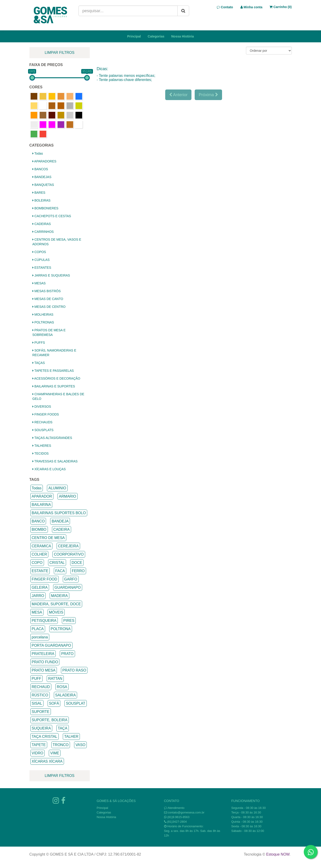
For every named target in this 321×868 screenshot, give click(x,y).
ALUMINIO (57, 488)
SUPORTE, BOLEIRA (50, 720)
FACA (60, 571)
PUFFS (39, 343)
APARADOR (42, 496)
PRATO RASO (74, 670)
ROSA (62, 687)
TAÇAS (39, 363)
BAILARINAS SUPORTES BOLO (59, 513)
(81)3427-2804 (177, 822)
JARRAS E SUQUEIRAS (51, 275)
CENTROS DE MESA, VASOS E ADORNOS (57, 242)
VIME (55, 753)
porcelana (40, 637)
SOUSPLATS (43, 430)
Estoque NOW (278, 854)
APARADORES (44, 161)
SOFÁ (54, 703)
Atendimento (174, 808)
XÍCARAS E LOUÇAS (49, 469)
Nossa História (182, 36)
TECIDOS (41, 453)
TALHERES (42, 446)
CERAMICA (41, 546)
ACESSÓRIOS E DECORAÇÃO (56, 378)
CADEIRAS (42, 224)
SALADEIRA (66, 695)
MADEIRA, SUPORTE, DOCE (56, 604)
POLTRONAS (43, 322)
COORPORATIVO (69, 554)
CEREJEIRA (68, 546)
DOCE (77, 563)
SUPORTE (41, 712)
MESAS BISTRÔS (47, 291)
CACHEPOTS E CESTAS (52, 216)
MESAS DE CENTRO (49, 307)
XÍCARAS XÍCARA (47, 761)
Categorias (156, 36)
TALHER (71, 737)
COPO (37, 563)
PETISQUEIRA (44, 621)
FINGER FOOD (45, 579)
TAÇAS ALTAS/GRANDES (52, 438)
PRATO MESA (44, 670)
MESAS (39, 283)
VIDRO (38, 753)
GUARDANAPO (68, 587)
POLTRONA (61, 629)
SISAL (37, 703)
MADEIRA (59, 596)
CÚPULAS (41, 260)
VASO (80, 745)
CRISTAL (57, 563)
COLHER (39, 554)
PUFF (37, 679)
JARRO (38, 596)
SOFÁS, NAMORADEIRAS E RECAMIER (54, 353)
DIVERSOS (42, 407)
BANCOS (40, 169)
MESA (37, 612)
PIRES (69, 621)
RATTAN (55, 679)
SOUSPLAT (75, 703)
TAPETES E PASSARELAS (53, 371)
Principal (134, 36)
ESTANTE (40, 571)
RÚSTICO (40, 695)
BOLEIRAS (42, 200)
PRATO (67, 654)
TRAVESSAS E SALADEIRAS (55, 461)
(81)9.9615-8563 (178, 817)
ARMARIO (68, 496)
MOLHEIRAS (43, 314)
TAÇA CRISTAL (45, 737)
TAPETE (39, 745)
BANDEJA (60, 521)
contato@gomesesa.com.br (186, 812)
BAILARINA (41, 505)
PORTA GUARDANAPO (51, 645)
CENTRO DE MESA (48, 538)
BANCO (38, 521)
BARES (39, 193)
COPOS (39, 252)
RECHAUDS (42, 422)
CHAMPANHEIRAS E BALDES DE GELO (58, 396)
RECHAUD (41, 687)
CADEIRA (62, 529)
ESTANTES (42, 268)
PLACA (38, 629)
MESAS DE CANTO (48, 299)
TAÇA (62, 728)
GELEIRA (40, 587)
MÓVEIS (56, 612)
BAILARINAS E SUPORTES (54, 386)
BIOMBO (39, 529)
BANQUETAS (43, 185)
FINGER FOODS (46, 414)
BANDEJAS (42, 177)
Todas (38, 153)
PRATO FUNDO (45, 662)
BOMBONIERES (45, 208)
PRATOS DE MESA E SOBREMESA (49, 332)
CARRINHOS (43, 232)
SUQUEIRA (41, 728)
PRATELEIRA (43, 654)
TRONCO (61, 745)
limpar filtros (59, 53)
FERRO (78, 571)
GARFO (71, 579)
